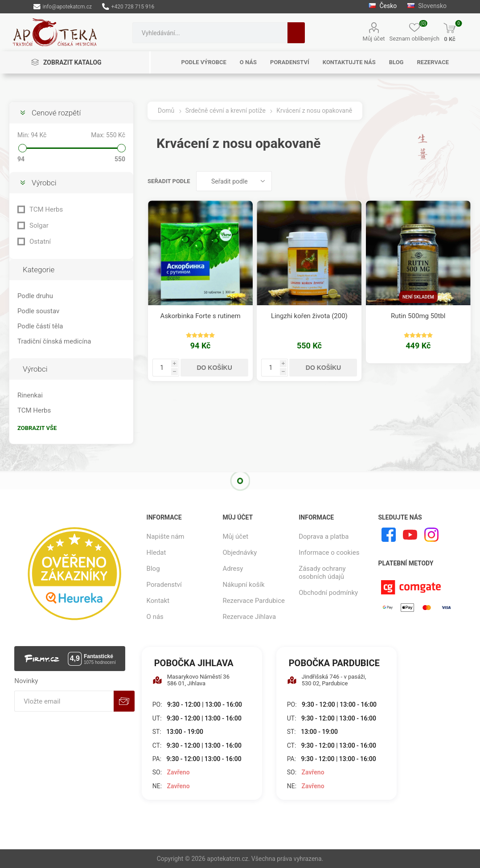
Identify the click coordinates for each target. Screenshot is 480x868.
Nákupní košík (243, 585)
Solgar (39, 225)
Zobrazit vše (37, 428)
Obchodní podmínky (328, 593)
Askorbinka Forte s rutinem (201, 316)
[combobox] (210, 33)
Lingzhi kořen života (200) (309, 316)
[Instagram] (431, 535)
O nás (155, 617)
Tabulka (447, 181)
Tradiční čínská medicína (54, 341)
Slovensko (427, 6)
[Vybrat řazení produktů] (234, 181)
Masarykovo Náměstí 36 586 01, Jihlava (191, 680)
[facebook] (389, 535)
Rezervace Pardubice (254, 601)
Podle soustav (38, 311)
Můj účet (374, 39)
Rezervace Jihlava (249, 617)
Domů (166, 111)
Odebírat (124, 701)
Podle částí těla (40, 326)
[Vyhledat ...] (210, 33)
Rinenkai (30, 395)
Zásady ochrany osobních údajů (322, 573)
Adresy (233, 569)
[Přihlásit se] (64, 701)
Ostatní (40, 242)
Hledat (296, 33)
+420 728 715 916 (128, 7)
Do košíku (214, 368)
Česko (383, 6)
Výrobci (44, 183)
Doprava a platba (324, 536)
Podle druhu (35, 296)
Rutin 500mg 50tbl (418, 316)
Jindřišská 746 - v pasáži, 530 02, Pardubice (327, 680)
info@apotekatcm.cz (63, 7)
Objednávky (240, 553)
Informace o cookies (329, 553)
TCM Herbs (46, 209)
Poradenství (164, 585)
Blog (153, 569)
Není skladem (418, 297)
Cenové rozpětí (56, 113)
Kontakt (158, 601)
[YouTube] (410, 535)
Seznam (464, 181)
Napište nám (166, 536)
